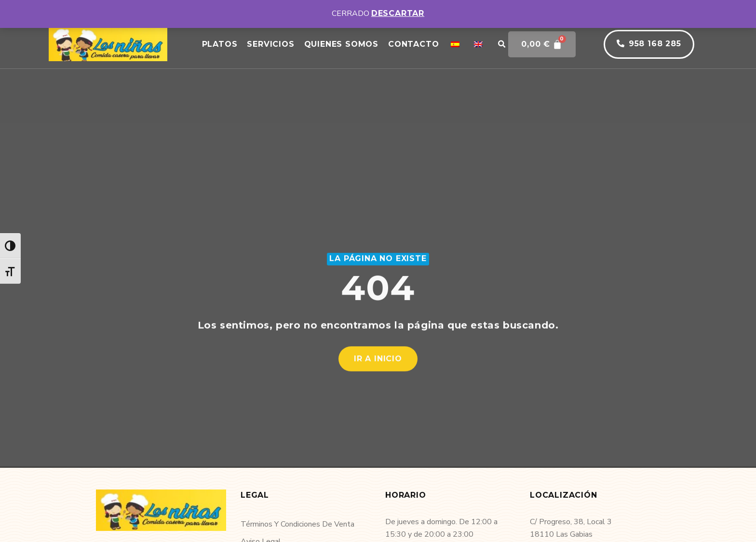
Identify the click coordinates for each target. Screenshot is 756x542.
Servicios (270, 44)
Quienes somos (341, 44)
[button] (501, 44)
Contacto (413, 44)
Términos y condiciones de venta (297, 524)
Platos (220, 44)
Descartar (398, 13)
